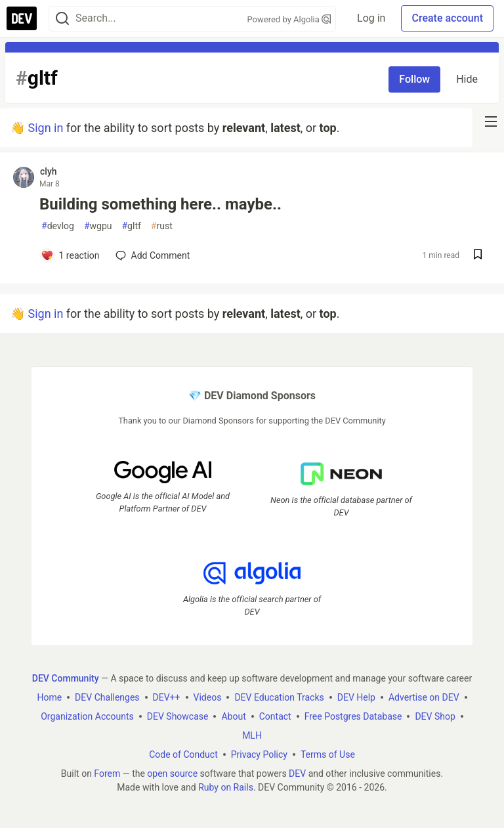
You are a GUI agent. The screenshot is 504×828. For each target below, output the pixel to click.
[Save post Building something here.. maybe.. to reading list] (478, 256)
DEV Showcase (178, 716)
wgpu (98, 226)
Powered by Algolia (289, 19)
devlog (58, 226)
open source (172, 773)
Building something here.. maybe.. (160, 204)
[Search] (62, 19)
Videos (208, 697)
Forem (107, 773)
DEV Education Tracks (279, 697)
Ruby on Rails (226, 787)
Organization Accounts (87, 716)
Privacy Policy (259, 754)
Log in (371, 18)
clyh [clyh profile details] (49, 171)
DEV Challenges (107, 697)
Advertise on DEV (424, 697)
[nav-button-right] (491, 121)
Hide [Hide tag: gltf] (467, 79)
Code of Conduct (183, 754)
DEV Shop (435, 716)
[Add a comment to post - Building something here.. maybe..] (70, 255)
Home (49, 697)
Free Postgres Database (353, 716)
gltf (131, 226)
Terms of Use (328, 754)
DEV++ (167, 697)
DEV (297, 773)
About (233, 716)
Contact (275, 716)
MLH (252, 735)
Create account (447, 18)
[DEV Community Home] (22, 18)
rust (162, 226)
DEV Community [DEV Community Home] (66, 678)
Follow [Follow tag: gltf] (414, 79)
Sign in (45, 128)
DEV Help (356, 697)
